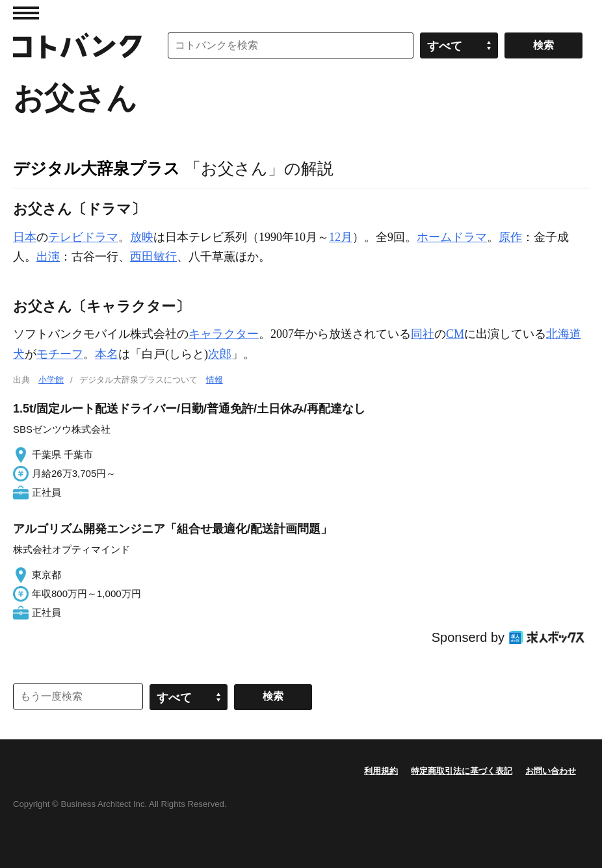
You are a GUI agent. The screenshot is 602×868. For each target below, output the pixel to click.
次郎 (220, 354)
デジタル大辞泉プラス (97, 168)
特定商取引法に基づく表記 (462, 771)
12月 (341, 237)
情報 (215, 380)
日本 (25, 237)
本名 (107, 354)
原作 (510, 237)
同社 (423, 334)
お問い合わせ (551, 771)
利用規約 (381, 771)
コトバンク (77, 45)
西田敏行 (153, 257)
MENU (26, 13)
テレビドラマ (83, 237)
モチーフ (60, 354)
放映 (142, 237)
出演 (48, 257)
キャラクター (224, 334)
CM (455, 334)
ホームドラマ (452, 237)
